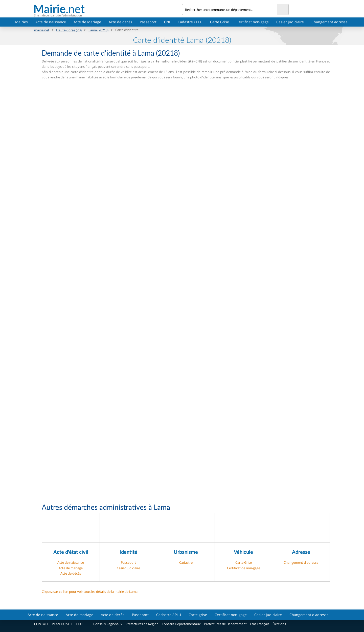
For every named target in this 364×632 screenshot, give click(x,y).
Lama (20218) (98, 30)
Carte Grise (220, 22)
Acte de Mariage (87, 22)
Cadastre (186, 562)
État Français (260, 624)
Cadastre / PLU (190, 22)
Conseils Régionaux (108, 624)
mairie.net (42, 30)
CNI (167, 22)
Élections (279, 624)
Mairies (21, 22)
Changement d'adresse (301, 562)
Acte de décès (120, 22)
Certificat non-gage (253, 22)
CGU (79, 624)
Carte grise (198, 615)
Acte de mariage (71, 568)
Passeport (148, 22)
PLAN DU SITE (62, 624)
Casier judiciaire (290, 22)
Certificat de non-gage (244, 568)
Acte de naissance (51, 22)
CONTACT (41, 624)
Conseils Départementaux (181, 624)
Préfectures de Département (225, 624)
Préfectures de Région (142, 624)
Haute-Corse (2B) (69, 30)
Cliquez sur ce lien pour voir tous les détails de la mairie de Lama (90, 592)
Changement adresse (329, 22)
